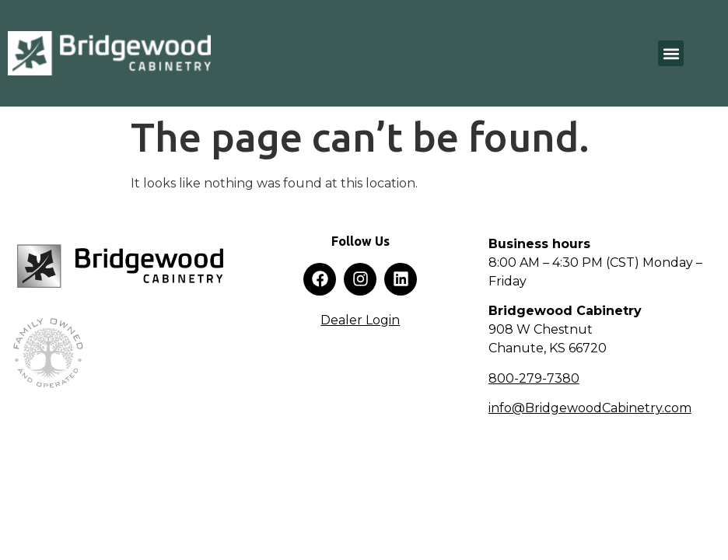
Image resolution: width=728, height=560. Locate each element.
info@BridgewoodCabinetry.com (590, 408)
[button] (671, 53)
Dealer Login (360, 320)
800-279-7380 (534, 378)
